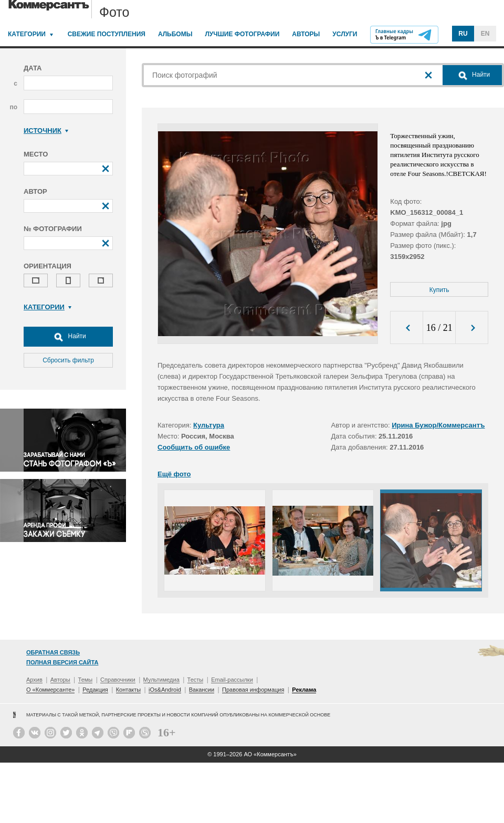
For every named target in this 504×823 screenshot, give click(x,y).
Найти (68, 337)
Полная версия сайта (62, 662)
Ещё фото (174, 474)
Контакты (129, 690)
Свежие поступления (107, 34)
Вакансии (202, 690)
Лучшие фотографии (242, 34)
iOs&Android (165, 690)
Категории (27, 34)
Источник (46, 131)
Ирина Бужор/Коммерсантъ (438, 425)
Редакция (95, 690)
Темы (86, 680)
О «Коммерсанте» (50, 690)
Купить (439, 290)
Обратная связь (53, 652)
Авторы (306, 34)
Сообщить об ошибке (194, 447)
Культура (209, 425)
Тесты (196, 680)
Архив (34, 680)
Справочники (118, 680)
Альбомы (175, 34)
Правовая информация (253, 690)
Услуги (345, 34)
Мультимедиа (161, 680)
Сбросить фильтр (68, 360)
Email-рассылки (232, 680)
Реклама (304, 690)
